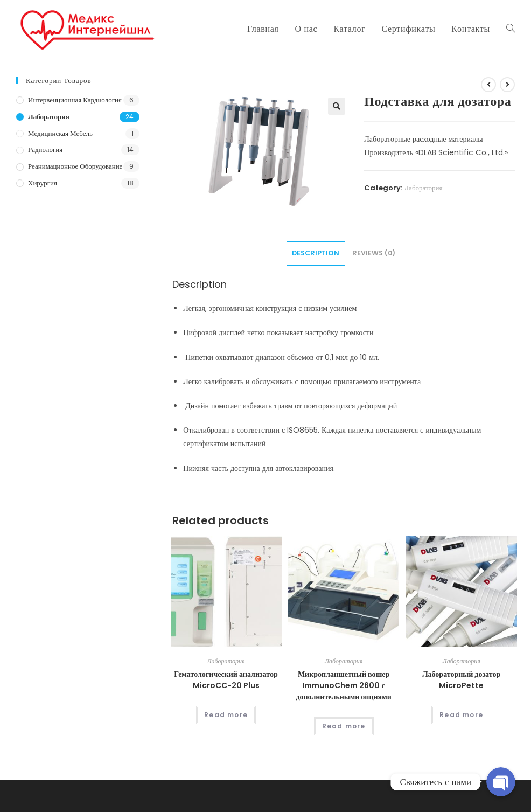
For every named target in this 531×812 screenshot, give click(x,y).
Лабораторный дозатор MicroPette (461, 680)
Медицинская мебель (60, 133)
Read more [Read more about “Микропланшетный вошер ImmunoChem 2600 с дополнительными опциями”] (344, 726)
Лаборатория (423, 188)
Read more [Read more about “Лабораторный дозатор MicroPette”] (461, 715)
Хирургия (43, 183)
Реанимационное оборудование (75, 166)
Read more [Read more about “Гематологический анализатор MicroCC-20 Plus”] (226, 715)
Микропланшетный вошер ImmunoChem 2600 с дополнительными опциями (343, 685)
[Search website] (511, 29)
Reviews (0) (374, 253)
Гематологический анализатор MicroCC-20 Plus (226, 680)
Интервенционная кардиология (75, 100)
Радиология (45, 150)
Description (316, 253)
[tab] (316, 254)
